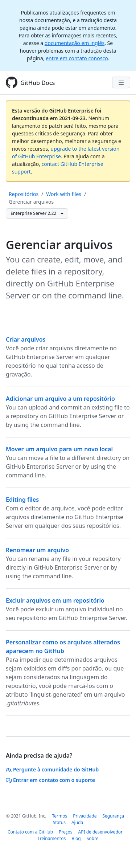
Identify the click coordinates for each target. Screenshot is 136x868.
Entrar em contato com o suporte (50, 780)
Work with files (64, 194)
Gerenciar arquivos (31, 202)
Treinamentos (52, 838)
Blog (76, 838)
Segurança (113, 816)
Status (59, 822)
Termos (59, 816)
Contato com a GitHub (30, 832)
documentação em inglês (75, 43)
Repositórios (24, 194)
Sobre (93, 838)
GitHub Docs (38, 83)
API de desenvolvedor (100, 832)
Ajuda (77, 822)
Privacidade (85, 816)
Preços (66, 832)
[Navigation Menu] (121, 82)
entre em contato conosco (77, 58)
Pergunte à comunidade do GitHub (52, 769)
